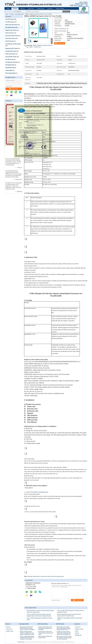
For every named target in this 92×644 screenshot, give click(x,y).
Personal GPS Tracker (11, 57)
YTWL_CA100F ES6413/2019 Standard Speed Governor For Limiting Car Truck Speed (27, 638)
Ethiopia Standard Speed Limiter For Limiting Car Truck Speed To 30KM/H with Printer (27, 633)
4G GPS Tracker (9, 19)
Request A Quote (79, 4)
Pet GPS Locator (10, 59)
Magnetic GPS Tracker (11, 30)
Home (8, 9)
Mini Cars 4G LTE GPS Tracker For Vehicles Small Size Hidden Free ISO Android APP (64, 638)
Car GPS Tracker (10, 22)
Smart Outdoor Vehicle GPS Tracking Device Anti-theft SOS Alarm (46, 633)
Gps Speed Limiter (19, 14)
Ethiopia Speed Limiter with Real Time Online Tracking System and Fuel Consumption (27, 628)
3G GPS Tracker (9, 41)
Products (15, 9)
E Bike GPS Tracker (10, 54)
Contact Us (50, 9)
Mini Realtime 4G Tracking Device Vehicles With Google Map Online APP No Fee (64, 628)
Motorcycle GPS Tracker (12, 25)
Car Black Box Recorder (12, 62)
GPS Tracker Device (10, 38)
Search (67, 12)
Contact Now (14, 89)
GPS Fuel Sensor (10, 33)
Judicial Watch (9, 70)
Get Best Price (37, 47)
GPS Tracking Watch (11, 73)
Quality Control (41, 9)
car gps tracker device (46, 576)
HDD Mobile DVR (10, 68)
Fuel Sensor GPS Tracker (12, 36)
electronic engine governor (58, 576)
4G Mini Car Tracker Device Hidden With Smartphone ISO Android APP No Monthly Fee (64, 633)
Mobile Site (78, 635)
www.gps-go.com (43, 492)
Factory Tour (31, 9)
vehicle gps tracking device (33, 576)
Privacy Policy (21, 642)
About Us (22, 9)
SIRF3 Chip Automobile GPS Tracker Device (45, 637)
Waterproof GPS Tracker (12, 48)
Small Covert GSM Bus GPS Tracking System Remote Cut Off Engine (45, 628)
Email (86, 4)
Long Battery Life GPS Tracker (13, 44)
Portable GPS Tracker (11, 51)
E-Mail (77, 631)
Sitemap (77, 633)
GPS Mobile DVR (10, 65)
